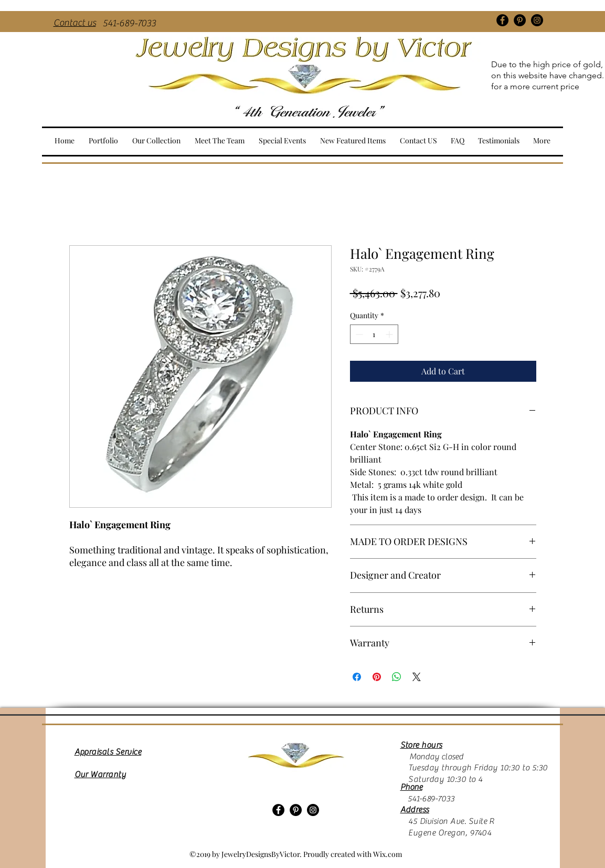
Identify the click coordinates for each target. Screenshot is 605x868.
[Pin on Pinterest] (377, 677)
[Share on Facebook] (357, 677)
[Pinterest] (520, 20)
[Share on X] (417, 677)
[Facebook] (502, 20)
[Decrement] (358, 334)
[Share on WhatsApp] (397, 677)
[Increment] (390, 334)
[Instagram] (537, 20)
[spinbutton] (374, 334)
